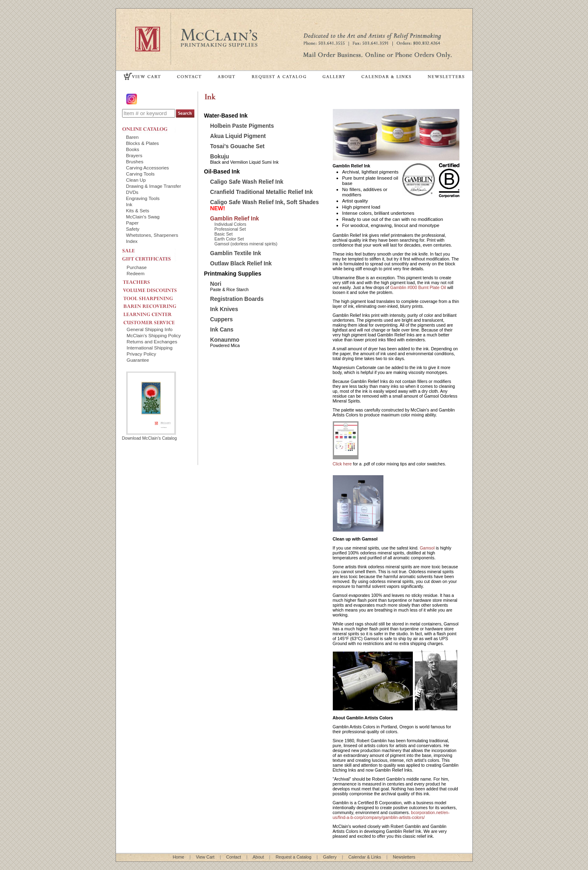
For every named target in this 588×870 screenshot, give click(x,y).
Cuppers (222, 319)
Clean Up (136, 180)
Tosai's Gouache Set (237, 146)
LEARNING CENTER (157, 312)
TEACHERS (157, 280)
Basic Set (224, 234)
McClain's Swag (143, 217)
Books (133, 149)
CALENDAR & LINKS (386, 76)
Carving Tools (140, 174)
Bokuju (220, 157)
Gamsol (427, 548)
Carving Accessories (148, 168)
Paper (133, 223)
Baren (133, 137)
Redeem (136, 273)
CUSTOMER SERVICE (157, 320)
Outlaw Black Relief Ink (241, 264)
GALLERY (334, 76)
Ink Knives (224, 309)
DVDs (132, 192)
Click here (342, 464)
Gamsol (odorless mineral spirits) (246, 244)
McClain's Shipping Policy (154, 335)
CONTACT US (189, 76)
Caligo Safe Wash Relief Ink (247, 182)
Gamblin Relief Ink (235, 219)
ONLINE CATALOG (149, 129)
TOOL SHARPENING (157, 296)
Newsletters (404, 857)
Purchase (137, 267)
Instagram (132, 99)
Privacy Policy (141, 354)
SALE (149, 250)
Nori (216, 284)
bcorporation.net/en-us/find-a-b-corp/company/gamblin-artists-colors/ (391, 815)
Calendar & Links (365, 857)
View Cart (205, 857)
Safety (133, 229)
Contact (234, 857)
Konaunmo (225, 340)
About (258, 857)
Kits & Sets (138, 210)
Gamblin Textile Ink (236, 253)
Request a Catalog (293, 857)
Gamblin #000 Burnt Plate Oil (418, 287)
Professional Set (230, 229)
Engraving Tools (143, 198)
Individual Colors (230, 224)
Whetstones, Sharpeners (152, 235)
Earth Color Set (229, 239)
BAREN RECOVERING (157, 304)
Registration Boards (237, 299)
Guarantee (138, 360)
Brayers (134, 155)
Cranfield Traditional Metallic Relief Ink (262, 192)
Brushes (135, 161)
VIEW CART (143, 76)
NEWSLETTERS (445, 76)
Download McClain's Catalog (150, 436)
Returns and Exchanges (152, 342)
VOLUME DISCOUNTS (157, 288)
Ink (129, 204)
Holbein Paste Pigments (242, 126)
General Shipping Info (149, 329)
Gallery (330, 857)
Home (178, 857)
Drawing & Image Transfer (154, 186)
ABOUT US (227, 76)
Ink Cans (222, 330)
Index (132, 241)
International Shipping (149, 348)
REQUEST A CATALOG (279, 76)
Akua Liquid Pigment (238, 136)
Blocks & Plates (143, 143)
